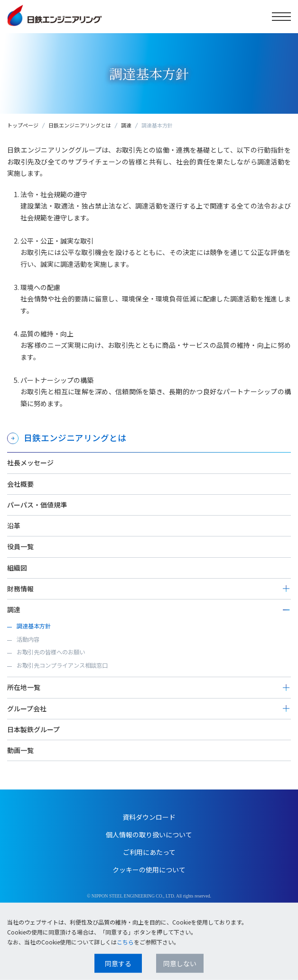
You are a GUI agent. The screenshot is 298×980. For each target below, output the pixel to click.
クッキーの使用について (149, 870)
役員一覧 (20, 546)
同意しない (180, 963)
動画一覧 (20, 750)
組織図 (17, 568)
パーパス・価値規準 (37, 505)
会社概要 (20, 484)
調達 (126, 125)
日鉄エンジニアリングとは (80, 125)
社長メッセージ (30, 463)
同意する (118, 963)
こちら (125, 942)
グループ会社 (27, 708)
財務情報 (20, 589)
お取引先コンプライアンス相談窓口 (62, 665)
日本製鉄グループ (33, 729)
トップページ (23, 125)
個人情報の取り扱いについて (149, 835)
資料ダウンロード (149, 817)
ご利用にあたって (149, 852)
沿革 (14, 526)
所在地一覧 (24, 687)
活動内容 (28, 639)
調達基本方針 (34, 626)
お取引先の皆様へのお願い (51, 652)
